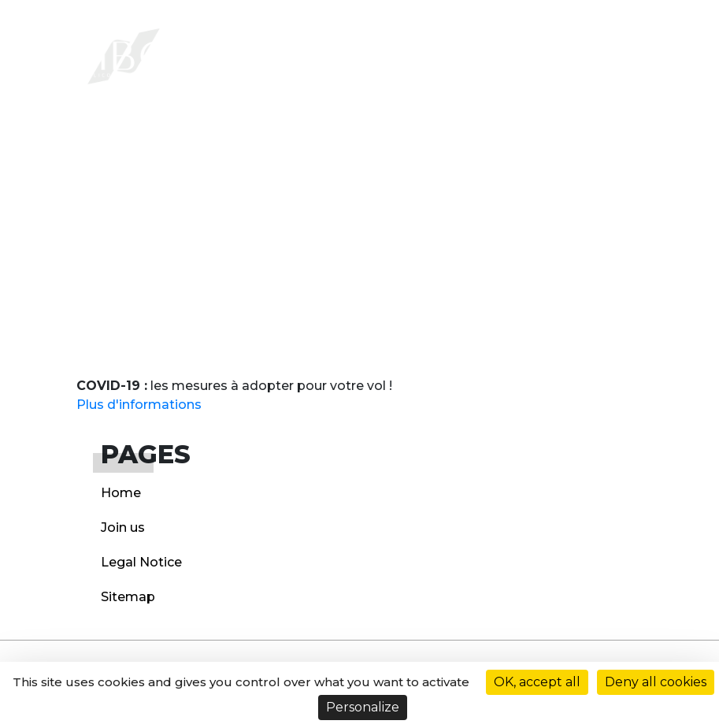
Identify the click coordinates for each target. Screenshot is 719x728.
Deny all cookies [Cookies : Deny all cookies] (656, 682)
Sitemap (128, 597)
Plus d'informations (139, 405)
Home (121, 493)
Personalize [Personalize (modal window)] (363, 707)
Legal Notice (141, 562)
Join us (123, 527)
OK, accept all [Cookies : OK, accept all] (537, 682)
